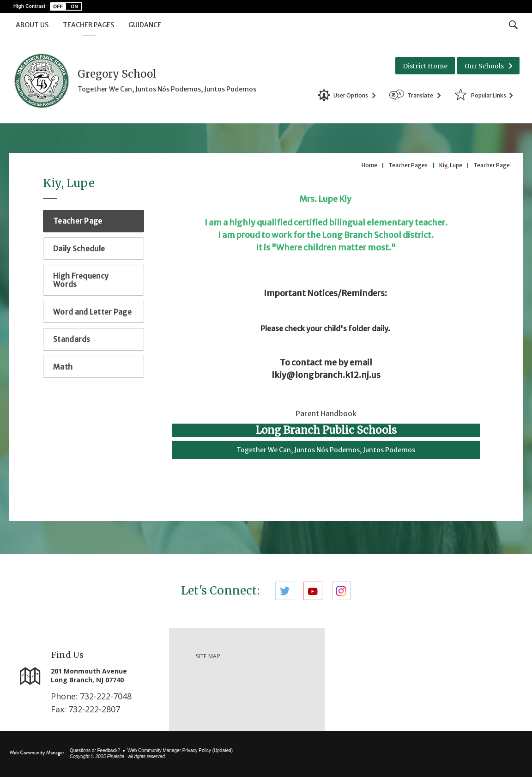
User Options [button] (351, 95)
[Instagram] (342, 591)
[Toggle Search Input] (513, 24)
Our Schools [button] (484, 66)
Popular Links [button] (489, 95)
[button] (66, 6)
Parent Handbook (326, 413)
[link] (428, 680)
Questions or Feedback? (95, 750)
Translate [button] (420, 95)
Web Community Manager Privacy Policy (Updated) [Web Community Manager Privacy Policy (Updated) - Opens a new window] (180, 750)
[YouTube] (313, 591)
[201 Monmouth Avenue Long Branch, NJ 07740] (105, 675)
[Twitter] (285, 591)
